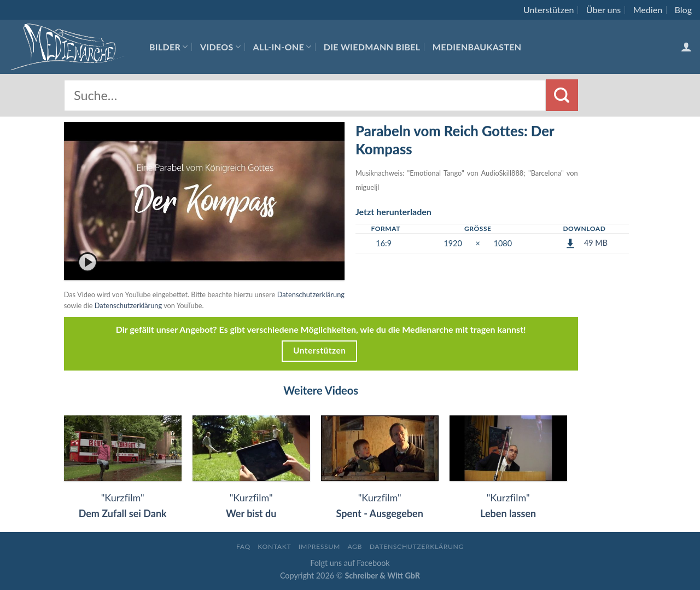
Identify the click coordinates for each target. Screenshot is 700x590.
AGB (355, 546)
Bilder (169, 47)
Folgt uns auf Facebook (350, 563)
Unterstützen (549, 10)
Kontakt (274, 546)
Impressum (319, 546)
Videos (220, 47)
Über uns (604, 10)
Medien (648, 10)
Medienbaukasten (477, 47)
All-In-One (282, 47)
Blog (683, 10)
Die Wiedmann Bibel (372, 47)
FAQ (243, 546)
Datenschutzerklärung (311, 294)
